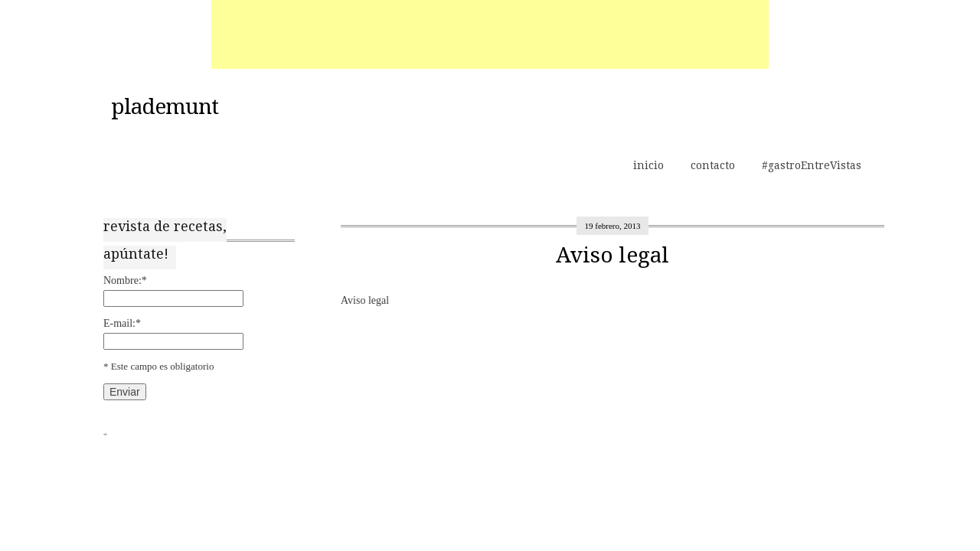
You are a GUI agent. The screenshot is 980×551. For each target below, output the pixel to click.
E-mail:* (122, 323)
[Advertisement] (490, 34)
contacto (713, 165)
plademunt (165, 107)
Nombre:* (125, 280)
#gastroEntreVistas (812, 165)
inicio (648, 165)
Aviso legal (612, 255)
